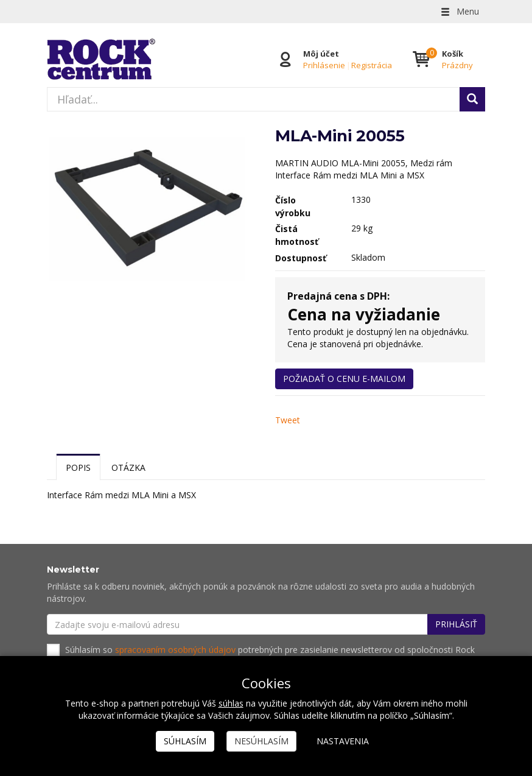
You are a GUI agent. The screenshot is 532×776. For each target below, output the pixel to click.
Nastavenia (343, 741)
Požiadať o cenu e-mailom (344, 379)
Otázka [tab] (128, 467)
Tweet (288, 420)
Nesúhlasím (261, 741)
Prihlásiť (456, 624)
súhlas (231, 703)
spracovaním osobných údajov (175, 650)
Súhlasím (185, 741)
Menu (459, 11)
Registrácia (372, 65)
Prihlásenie (324, 65)
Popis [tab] (78, 467)
